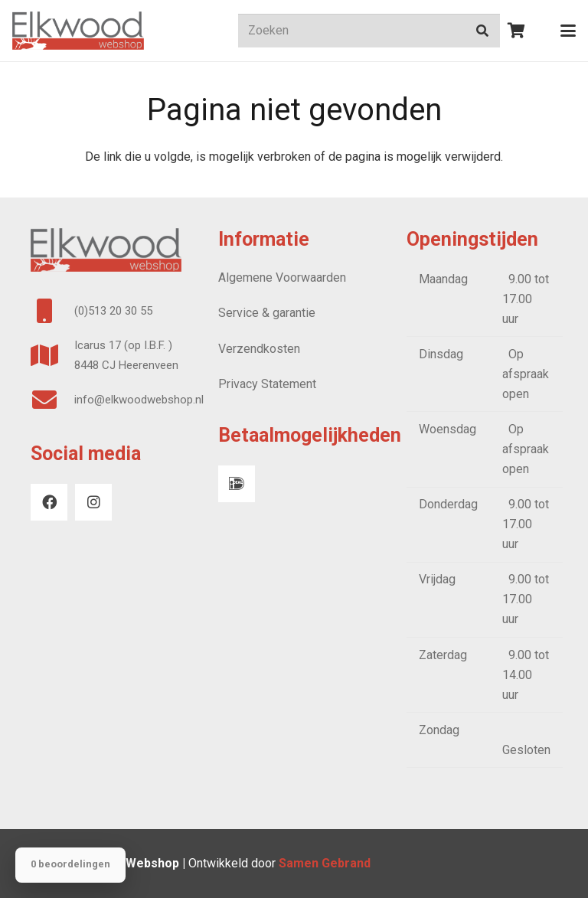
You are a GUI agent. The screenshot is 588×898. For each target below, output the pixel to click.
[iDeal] (237, 484)
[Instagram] (93, 502)
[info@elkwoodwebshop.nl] (52, 400)
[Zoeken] (369, 31)
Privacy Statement (267, 384)
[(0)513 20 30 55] (52, 311)
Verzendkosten (259, 349)
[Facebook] (49, 502)
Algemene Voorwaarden (282, 278)
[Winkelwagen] (517, 31)
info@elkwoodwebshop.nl (139, 400)
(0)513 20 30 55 (113, 311)
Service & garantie (267, 313)
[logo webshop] (78, 31)
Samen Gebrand (326, 863)
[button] (568, 31)
